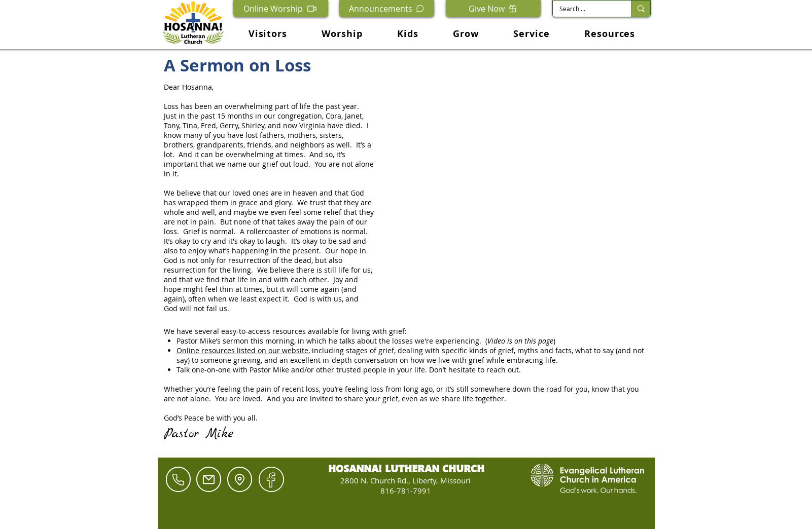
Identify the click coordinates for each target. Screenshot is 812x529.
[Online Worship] (281, 9)
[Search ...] (585, 9)
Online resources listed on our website (242, 350)
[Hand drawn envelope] (272, 479)
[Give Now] (493, 9)
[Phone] (178, 479)
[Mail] (209, 479)
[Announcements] (387, 9)
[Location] (240, 479)
